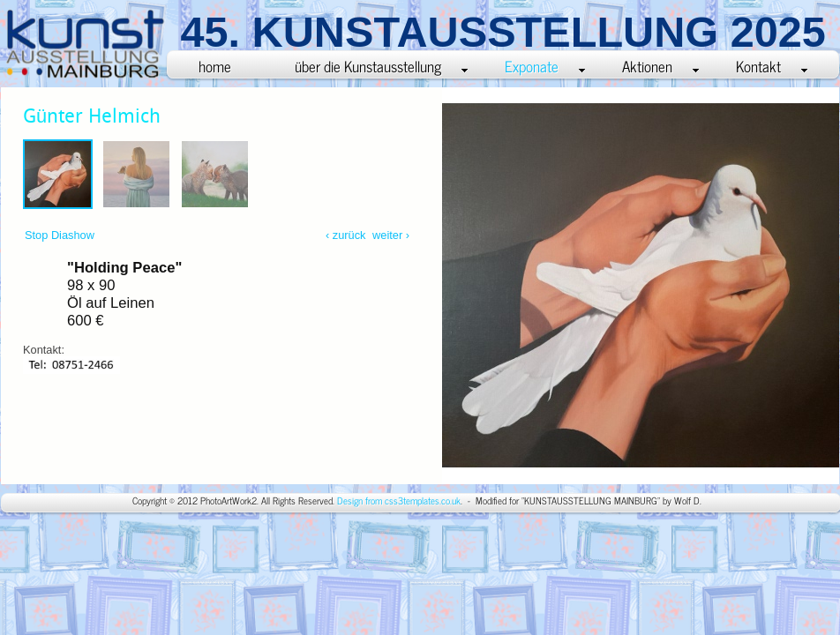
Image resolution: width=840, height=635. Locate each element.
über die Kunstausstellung (381, 66)
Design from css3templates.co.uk (399, 501)
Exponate (545, 66)
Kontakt (772, 66)
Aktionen (660, 66)
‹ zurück (346, 235)
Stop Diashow (60, 235)
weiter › (389, 235)
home (215, 66)
